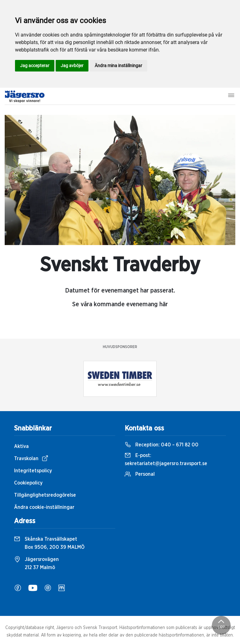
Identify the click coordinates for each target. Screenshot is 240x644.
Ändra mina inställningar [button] (118, 66)
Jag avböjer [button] (72, 66)
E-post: (166, 460)
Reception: (162, 445)
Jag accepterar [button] (35, 66)
